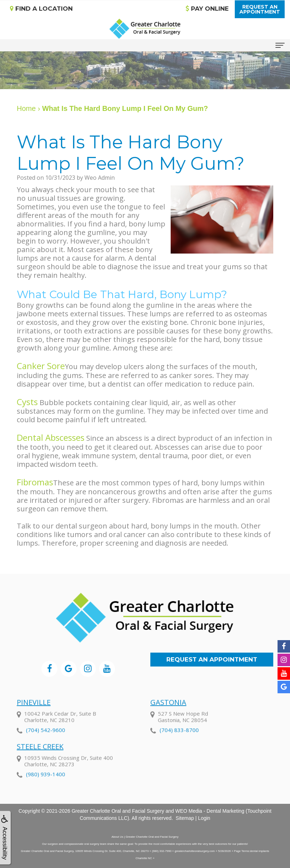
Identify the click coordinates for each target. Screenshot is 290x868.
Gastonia (168, 716)
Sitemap (185, 818)
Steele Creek (40, 760)
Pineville (34, 716)
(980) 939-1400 (46, 787)
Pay (207, 9)
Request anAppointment (260, 9)
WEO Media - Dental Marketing (210, 811)
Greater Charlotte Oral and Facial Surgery (118, 811)
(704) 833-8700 (179, 743)
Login (204, 818)
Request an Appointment (212, 659)
